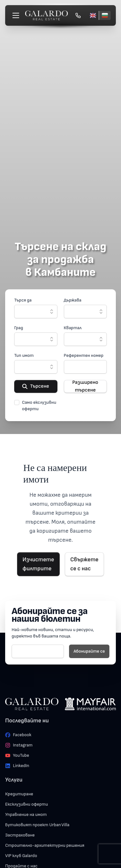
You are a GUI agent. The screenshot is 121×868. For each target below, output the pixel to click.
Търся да (23, 300)
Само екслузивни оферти (39, 406)
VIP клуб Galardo (21, 856)
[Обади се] (78, 15)
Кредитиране (19, 794)
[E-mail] (38, 651)
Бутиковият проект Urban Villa (37, 825)
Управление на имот (26, 814)
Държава (73, 300)
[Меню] (16, 15)
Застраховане (20, 835)
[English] (93, 15)
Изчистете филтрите (38, 564)
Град (19, 328)
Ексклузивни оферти (27, 804)
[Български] (105, 15)
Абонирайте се (89, 651)
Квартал (73, 328)
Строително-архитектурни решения (45, 845)
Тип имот (24, 355)
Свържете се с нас (85, 564)
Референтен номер (84, 355)
